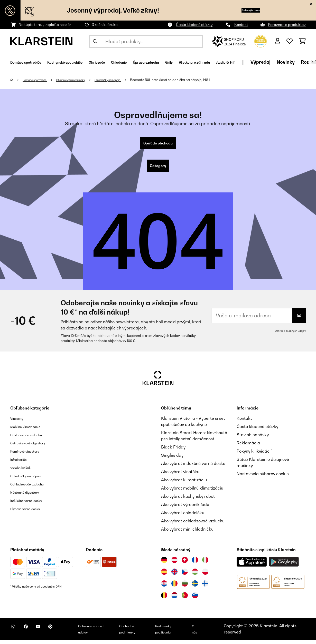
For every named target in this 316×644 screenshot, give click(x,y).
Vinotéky (19, 422)
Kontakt (241, 25)
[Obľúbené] (290, 41)
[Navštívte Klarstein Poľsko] (205, 576)
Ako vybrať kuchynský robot (188, 500)
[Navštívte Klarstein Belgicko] (164, 599)
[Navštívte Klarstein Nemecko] (164, 564)
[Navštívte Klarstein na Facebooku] (32, 634)
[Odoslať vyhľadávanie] (95, 41)
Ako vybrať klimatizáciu (184, 484)
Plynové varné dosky (30, 513)
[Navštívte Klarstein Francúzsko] (195, 564)
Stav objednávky (253, 439)
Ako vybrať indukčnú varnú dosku (193, 467)
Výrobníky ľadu (25, 472)
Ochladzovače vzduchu (32, 488)
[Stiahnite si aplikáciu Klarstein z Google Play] (284, 566)
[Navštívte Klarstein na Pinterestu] (65, 634)
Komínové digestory (29, 455)
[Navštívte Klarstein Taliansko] (205, 564)
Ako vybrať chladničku (183, 517)
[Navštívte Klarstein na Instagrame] (15, 634)
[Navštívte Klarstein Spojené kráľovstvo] (174, 576)
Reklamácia (248, 447)
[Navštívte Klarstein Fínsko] (205, 588)
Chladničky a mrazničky (83, 80)
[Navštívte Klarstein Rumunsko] (174, 588)
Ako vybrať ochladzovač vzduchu (193, 525)
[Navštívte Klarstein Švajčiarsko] (185, 564)
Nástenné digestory (29, 496)
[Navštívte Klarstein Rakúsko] (174, 564)
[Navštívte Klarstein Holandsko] (174, 599)
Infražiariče (21, 463)
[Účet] (278, 41)
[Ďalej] (312, 62)
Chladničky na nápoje (129, 80)
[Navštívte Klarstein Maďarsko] (195, 576)
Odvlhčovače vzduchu (31, 439)
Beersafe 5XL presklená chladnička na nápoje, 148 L (196, 80)
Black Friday (173, 451)
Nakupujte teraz (242, 10)
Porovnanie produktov (287, 25)
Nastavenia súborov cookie (263, 478)
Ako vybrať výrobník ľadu (185, 509)
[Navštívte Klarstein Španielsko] (164, 576)
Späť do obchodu (158, 144)
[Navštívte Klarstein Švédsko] (195, 588)
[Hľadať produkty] (146, 41)
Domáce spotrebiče (39, 80)
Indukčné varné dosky (31, 504)
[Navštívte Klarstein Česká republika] (185, 576)
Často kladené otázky (194, 25)
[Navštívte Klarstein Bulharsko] (185, 588)
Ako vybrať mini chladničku (187, 533)
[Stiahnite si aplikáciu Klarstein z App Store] (252, 566)
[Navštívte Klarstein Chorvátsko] (164, 588)
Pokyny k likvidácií (254, 455)
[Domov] (17, 80)
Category (158, 169)
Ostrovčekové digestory (33, 447)
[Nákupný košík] (302, 41)
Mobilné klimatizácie (30, 431)
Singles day (172, 459)
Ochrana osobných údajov (287, 335)
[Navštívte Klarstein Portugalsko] (185, 599)
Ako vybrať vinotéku (180, 476)
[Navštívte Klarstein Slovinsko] (195, 599)
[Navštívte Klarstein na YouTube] (48, 634)
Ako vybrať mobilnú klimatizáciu (192, 492)
